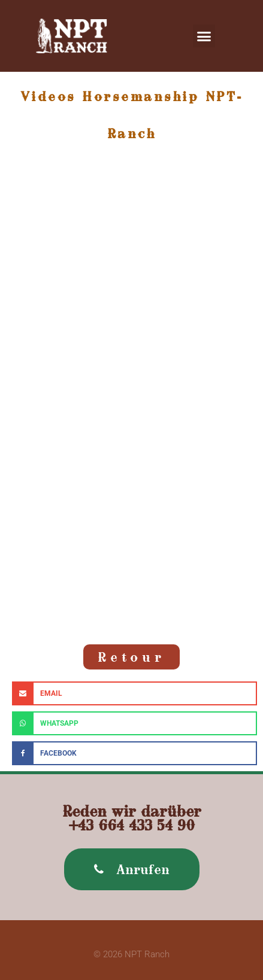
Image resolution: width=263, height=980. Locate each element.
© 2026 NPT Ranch (131, 954)
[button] (204, 36)
